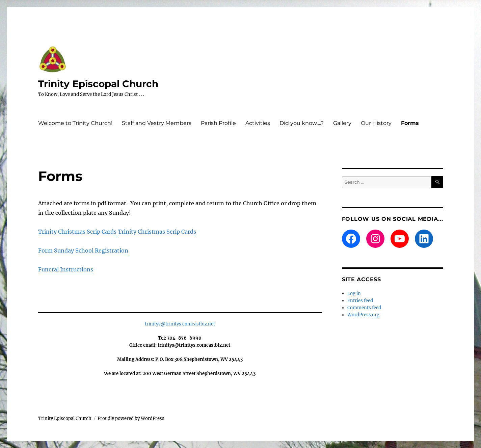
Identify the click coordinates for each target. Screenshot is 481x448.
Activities (258, 123)
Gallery (342, 123)
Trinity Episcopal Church (98, 84)
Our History (376, 123)
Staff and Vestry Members (157, 123)
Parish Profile (218, 123)
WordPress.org (363, 315)
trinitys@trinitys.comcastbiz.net (180, 324)
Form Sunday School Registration (83, 251)
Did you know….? (302, 123)
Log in (354, 294)
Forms (410, 123)
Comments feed (364, 308)
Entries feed (360, 301)
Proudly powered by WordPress (131, 418)
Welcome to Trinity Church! (75, 123)
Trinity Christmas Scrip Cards (77, 232)
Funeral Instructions (66, 269)
